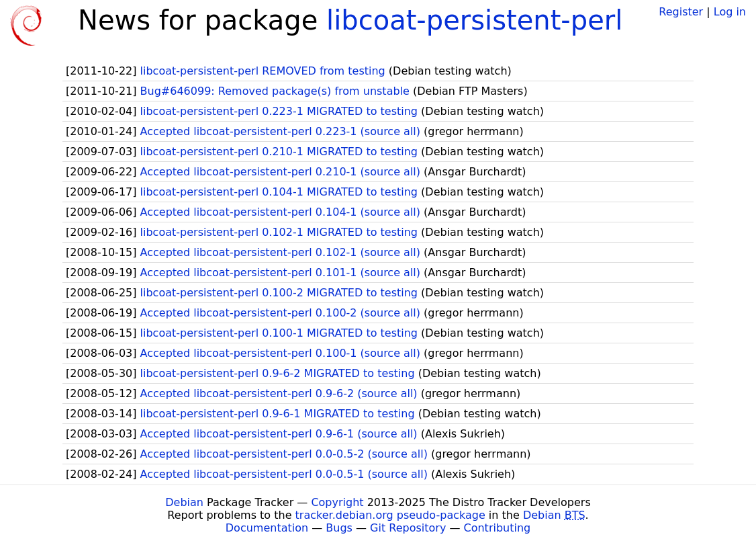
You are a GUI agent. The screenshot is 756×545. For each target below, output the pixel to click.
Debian (184, 502)
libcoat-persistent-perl (474, 20)
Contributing (498, 528)
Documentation (267, 528)
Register (681, 12)
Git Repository (408, 528)
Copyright (337, 502)
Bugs (339, 528)
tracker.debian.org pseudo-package (390, 515)
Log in (730, 12)
